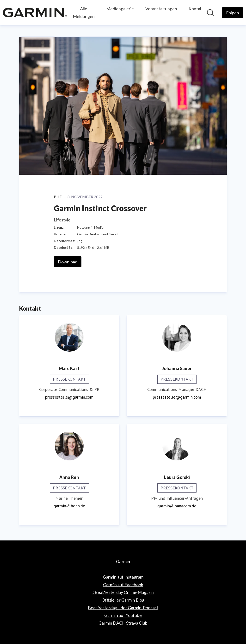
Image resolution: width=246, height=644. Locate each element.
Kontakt (196, 9)
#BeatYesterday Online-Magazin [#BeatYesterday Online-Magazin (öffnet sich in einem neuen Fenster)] (123, 592)
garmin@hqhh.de (69, 506)
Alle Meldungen (84, 12)
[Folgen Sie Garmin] (233, 13)
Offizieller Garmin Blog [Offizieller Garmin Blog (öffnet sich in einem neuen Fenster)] (123, 600)
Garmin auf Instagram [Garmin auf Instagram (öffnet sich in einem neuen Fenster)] (123, 577)
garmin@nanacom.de (177, 506)
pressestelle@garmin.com (69, 397)
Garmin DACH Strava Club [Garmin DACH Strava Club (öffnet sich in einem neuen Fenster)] (123, 623)
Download (68, 262)
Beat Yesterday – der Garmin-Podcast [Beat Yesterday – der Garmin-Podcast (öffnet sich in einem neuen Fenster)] (123, 608)
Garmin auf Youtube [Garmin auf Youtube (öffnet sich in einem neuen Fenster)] (123, 615)
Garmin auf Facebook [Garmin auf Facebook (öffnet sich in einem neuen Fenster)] (123, 585)
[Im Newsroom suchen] (210, 13)
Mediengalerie (120, 9)
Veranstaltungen (161, 9)
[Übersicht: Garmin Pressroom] (35, 12)
